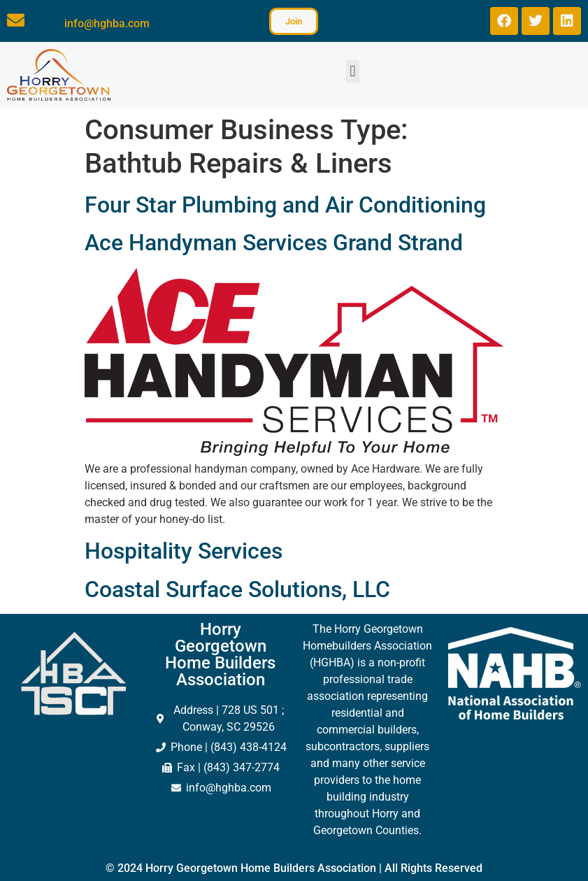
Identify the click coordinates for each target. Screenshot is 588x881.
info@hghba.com (107, 23)
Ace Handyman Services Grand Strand (274, 243)
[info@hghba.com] (16, 20)
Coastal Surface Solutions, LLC (237, 589)
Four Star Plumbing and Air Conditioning (285, 205)
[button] (353, 72)
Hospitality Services (184, 551)
